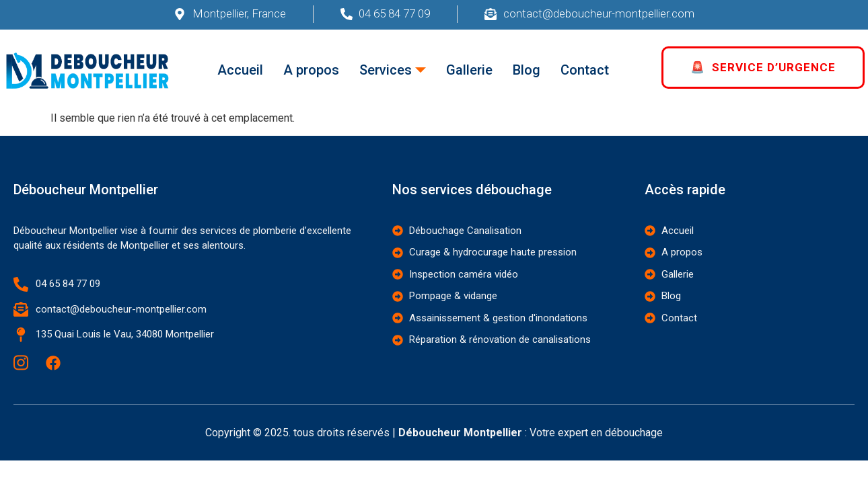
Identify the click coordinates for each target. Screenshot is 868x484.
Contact (585, 70)
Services (393, 70)
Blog (527, 70)
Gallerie (469, 70)
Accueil (240, 70)
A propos (311, 70)
